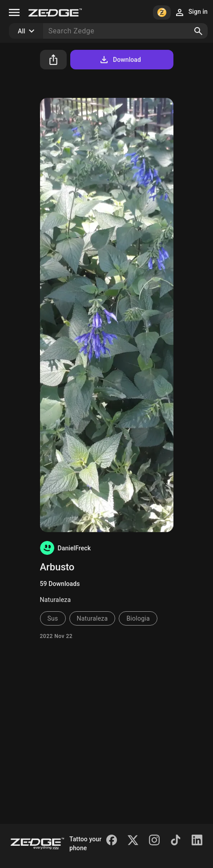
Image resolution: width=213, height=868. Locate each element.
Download (120, 60)
